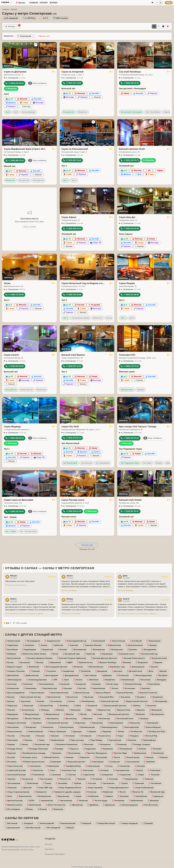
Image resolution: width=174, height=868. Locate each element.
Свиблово (149, 762)
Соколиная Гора (68, 770)
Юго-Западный (53, 828)
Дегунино (117, 671)
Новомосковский (67, 823)
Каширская (80, 684)
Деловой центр (135, 671)
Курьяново (25, 701)
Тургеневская (107, 783)
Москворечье (52, 719)
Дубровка (106, 675)
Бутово (9, 662)
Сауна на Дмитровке (15, 72)
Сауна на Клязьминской (75, 149)
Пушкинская (157, 753)
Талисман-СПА (127, 355)
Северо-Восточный (105, 823)
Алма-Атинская (117, 641)
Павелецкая (11, 740)
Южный (69, 828)
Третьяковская (13, 783)
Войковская (33, 667)
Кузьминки (124, 697)
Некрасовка (79, 723)
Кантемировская (45, 684)
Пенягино (131, 740)
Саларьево (114, 762)
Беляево (132, 650)
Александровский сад (76, 641)
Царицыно (157, 796)
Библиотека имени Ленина (33, 654)
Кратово (10, 697)
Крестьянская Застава (30, 697)
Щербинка (93, 805)
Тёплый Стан (64, 779)
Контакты (49, 849)
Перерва (10, 744)
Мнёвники (139, 714)
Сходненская (124, 775)
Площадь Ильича (14, 749)
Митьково (97, 714)
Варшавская (54, 662)
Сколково (140, 766)
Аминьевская (153, 641)
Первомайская (148, 740)
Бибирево (11, 654)
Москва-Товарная (32, 719)
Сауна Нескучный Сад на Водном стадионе (83, 283)
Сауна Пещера (127, 283)
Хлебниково (92, 796)
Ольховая (25, 736)
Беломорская (98, 650)
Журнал (54, 3)
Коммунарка (30, 688)
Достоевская (90, 675)
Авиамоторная (13, 641)
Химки (77, 796)
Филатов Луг (137, 792)
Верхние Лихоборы (107, 662)
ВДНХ (69, 662)
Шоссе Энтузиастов (55, 805)
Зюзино (78, 680)
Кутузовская (55, 701)
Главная (34, 3)
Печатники (88, 744)
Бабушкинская (113, 645)
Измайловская (127, 680)
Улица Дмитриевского (118, 788)
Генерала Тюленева (15, 671)
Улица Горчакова (94, 788)
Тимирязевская (130, 779)
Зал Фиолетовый (70, 463)
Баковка (152, 645)
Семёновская (52, 766)
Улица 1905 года (44, 788)
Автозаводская (32, 641)
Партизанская (114, 740)
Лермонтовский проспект (136, 701)
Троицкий (147, 823)
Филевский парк (156, 792)
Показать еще (87, 545)
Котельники (129, 688)
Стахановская (37, 775)
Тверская (10, 779)
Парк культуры (76, 740)
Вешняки (126, 662)
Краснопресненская (59, 693)
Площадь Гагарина (141, 744)
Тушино (123, 783)
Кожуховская (153, 684)
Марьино (140, 710)
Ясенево (42, 809)
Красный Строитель (147, 693)
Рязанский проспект (75, 762)
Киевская (95, 684)
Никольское (134, 723)
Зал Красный (86, 463)
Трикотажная (32, 783)
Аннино (43, 645)
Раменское (84, 757)
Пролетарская (73, 753)
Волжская (77, 667)
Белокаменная (79, 650)
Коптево (81, 688)
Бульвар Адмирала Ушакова (39, 658)
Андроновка (12, 645)
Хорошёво (123, 796)
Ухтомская (91, 792)
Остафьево (85, 736)
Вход (169, 3)
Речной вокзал (132, 757)
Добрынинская (31, 675)
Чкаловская (118, 801)
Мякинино (87, 719)
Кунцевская (156, 697)
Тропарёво (61, 783)
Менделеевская (52, 714)
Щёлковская (76, 805)
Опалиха (40, 736)
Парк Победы (95, 740)
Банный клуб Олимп (130, 500)
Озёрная (91, 732)
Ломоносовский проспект (114, 706)
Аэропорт (73, 645)
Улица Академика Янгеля (69, 788)
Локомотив (91, 706)
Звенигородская (13, 680)
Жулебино (162, 675)
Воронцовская (137, 667)
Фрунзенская (62, 796)
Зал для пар (24, 180)
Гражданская (67, 671)
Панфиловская (57, 740)
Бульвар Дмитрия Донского (104, 658)
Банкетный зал (27, 390)
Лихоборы (63, 706)
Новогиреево (12, 727)
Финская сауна (127, 390)
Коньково (67, 688)
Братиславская (13, 658)
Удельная (26, 788)
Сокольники (87, 770)
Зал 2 (74, 180)
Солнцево (103, 770)
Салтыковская (132, 762)
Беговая (62, 650)
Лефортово (11, 706)
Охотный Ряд (150, 736)
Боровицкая (106, 654)
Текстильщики (45, 779)
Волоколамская (95, 667)
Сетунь (109, 766)
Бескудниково (149, 650)
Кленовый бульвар (132, 684)
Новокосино (47, 727)
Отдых (119, 736)
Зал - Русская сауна (28, 531)
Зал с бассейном (153, 112)
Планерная (121, 744)
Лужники (10, 710)
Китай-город (112, 684)
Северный (86, 823)
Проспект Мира (119, 753)
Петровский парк (41, 744)
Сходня (140, 775)
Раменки (69, 757)
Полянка (141, 749)
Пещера (159, 463)
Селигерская (34, 766)
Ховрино (108, 796)
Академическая (52, 641)
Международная (31, 714)
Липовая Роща (45, 706)
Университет (41, 792)
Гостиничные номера (80, 318)
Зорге (65, 680)
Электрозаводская (129, 805)
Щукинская (109, 805)
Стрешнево (55, 775)
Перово (24, 744)
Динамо (162, 671)
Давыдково (101, 671)
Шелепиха (153, 801)
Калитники (11, 684)
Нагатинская (103, 719)
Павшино (27, 740)
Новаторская (151, 723)
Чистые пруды (100, 801)
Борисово (90, 654)
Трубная (76, 783)
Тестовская (96, 779)
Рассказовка (101, 757)
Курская (10, 701)
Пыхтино (10, 757)
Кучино (71, 701)
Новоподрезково (131, 727)
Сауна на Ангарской (72, 72)
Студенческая (88, 775)
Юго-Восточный (32, 828)
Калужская (27, 684)
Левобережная (87, 701)
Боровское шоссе (126, 654)
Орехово (54, 736)
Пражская (10, 753)
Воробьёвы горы (116, 667)
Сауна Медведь (12, 427)
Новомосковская (87, 727)
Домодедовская (71, 675)
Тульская (91, 783)
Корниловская (98, 688)
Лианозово (28, 706)
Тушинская (138, 783)
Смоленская (37, 770)
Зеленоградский (46, 823)
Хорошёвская (140, 796)
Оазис (7, 283)
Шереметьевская (14, 805)
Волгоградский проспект (56, 667)
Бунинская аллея (158, 658)
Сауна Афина (69, 217)
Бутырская (24, 662)
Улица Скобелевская (143, 788)
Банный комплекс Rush (132, 149)
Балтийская (11, 650)
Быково (39, 662)
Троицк (47, 783)
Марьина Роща (123, 710)
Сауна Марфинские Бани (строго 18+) (25, 149)
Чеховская (82, 801)
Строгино (71, 775)
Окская (120, 732)
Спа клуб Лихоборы (130, 72)
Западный (27, 823)
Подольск (73, 749)
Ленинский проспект (109, 701)
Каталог (44, 3)
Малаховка (75, 710)
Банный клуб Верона (73, 355)
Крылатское (72, 697)
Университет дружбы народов (66, 792)
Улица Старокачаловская (17, 792)
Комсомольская (49, 688)
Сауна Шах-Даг (127, 217)
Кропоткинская (53, 697)
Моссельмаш (70, 719)
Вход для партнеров (55, 854)
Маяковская (156, 710)
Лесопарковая (160, 701)
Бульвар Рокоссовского (133, 658)
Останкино (69, 736)
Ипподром (161, 680)
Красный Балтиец (124, 693)
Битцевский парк (71, 654)
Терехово (80, 779)
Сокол (51, 770)
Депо (150, 671)
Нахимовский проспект (57, 723)
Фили (9, 796)
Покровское (107, 749)
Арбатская (58, 645)
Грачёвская (85, 671)
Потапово (156, 749)
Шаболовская (136, 801)
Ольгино (10, 736)
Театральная (27, 779)
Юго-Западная (13, 809)
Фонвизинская (44, 796)
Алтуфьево (136, 641)
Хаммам (140, 390)
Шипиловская (34, 805)
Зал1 (8, 112)
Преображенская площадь (33, 753)
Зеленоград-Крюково (37, 680)
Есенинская (122, 675)
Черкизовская (46, 801)
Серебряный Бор (72, 766)
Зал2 (16, 112)
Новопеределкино (109, 727)
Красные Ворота (102, 693)
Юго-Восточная (150, 805)
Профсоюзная (139, 753)
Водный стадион (14, 667)
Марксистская (103, 710)
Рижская (149, 757)
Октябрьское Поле (156, 732)
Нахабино (36, 723)
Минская (69, 714)
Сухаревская (106, 775)
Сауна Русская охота (73, 500)
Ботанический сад (148, 654)
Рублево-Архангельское (33, 762)
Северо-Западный (128, 823)
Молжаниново (157, 714)
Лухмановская (27, 710)
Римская (163, 757)
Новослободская (152, 727)
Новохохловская (13, 732)
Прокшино (56, 753)
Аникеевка (28, 645)
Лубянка (136, 706)
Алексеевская (98, 641)
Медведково (12, 714)
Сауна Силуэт (11, 355)
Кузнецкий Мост (106, 697)
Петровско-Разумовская (66, 744)
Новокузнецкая (66, 727)
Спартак (138, 770)
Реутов (116, 757)
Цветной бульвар (14, 801)
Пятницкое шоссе (28, 757)
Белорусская (116, 650)
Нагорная (143, 719)
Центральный (12, 828)
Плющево (58, 749)
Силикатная (124, 766)
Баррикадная (29, 650)
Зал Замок (147, 463)
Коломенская (12, 688)
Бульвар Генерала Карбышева (71, 658)
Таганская (154, 775)
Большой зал (69, 112)
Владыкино (142, 662)
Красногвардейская (15, 693)
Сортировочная (121, 770)
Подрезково (89, 749)
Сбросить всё (44, 36)
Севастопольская (14, 766)
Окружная (106, 732)
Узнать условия (29, 227)
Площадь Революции (38, 749)
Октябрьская (135, 732)
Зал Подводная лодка (130, 463)
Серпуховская (93, 766)
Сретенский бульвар (15, 775)
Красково (145, 688)
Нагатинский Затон (124, 719)
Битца (54, 654)
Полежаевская (125, 749)
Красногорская (37, 693)
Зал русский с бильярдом (131, 112)
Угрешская (11, 788)
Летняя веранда (28, 112)
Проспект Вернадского (96, 753)
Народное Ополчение (16, 723)
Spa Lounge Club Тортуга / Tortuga (138, 427)
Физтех (122, 792)
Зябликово (93, 680)
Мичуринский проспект (118, 714)
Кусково (40, 701)
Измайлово (109, 680)
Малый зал (83, 112)
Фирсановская (24, 796)
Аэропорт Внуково (92, 645)
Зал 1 (66, 180)
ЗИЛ (54, 680)
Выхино (154, 667)
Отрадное (133, 736)
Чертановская (65, 801)
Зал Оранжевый (102, 463)
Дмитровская (12, 675)
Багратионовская (134, 645)
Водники (157, 662)
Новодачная (30, 727)
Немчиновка (96, 723)
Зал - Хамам (11, 531)
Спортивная (154, 770)
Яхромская (57, 809)
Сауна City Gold (70, 427)
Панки (41, 740)
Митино (83, 714)
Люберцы (44, 710)
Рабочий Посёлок (51, 757)
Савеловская (97, 762)
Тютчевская (155, 783)
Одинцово (76, 732)
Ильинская (145, 680)
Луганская (150, 706)
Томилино (148, 779)
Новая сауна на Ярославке (19, 500)
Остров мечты (103, 736)
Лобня (77, 706)
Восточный (11, 823)
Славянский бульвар (15, 770)
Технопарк (112, 779)
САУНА (6, 3)
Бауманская (47, 650)
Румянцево (55, 762)
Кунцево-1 (140, 697)
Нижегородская (115, 723)
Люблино (59, 710)
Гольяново (50, 671)
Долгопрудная (51, 675)
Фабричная (107, 792)
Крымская (88, 697)
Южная (29, 809)
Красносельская (81, 693)
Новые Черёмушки (57, 732)
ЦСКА (31, 801)
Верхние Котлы (85, 662)
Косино (114, 688)
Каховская (64, 684)
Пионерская (104, 744)
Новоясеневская (35, 732)
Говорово (35, 671)
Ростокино (11, 762)
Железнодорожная (142, 675)
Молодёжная (12, 719)
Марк (88, 710)
